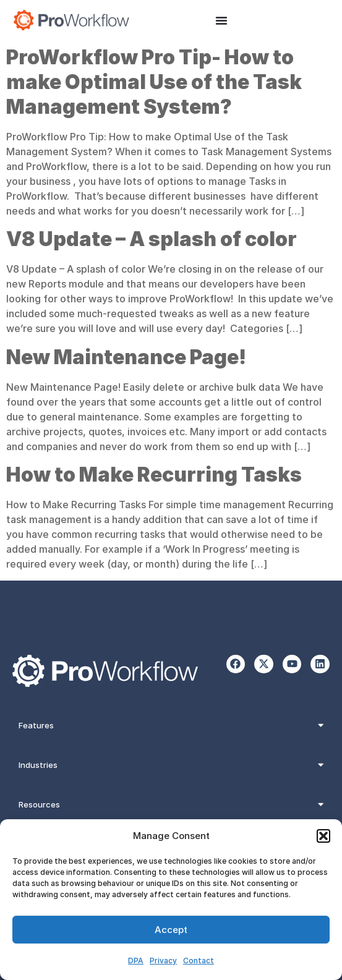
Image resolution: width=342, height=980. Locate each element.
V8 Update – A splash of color (152, 239)
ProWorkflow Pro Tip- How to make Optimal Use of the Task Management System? (154, 82)
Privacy (163, 961)
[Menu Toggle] (221, 20)
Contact (199, 961)
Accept (171, 930)
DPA (136, 961)
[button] (323, 836)
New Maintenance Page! (126, 357)
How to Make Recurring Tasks (154, 475)
